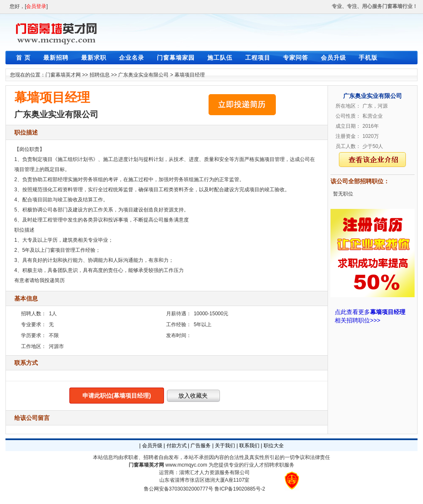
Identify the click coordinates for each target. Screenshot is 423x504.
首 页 (23, 58)
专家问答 (296, 58)
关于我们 (225, 446)
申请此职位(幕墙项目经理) (117, 396)
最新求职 (94, 58)
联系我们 (249, 446)
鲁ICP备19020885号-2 (240, 489)
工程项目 (258, 58)
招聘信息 (100, 75)
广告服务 (201, 446)
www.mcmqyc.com (186, 465)
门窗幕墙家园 (176, 58)
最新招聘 (56, 58)
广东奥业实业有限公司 (143, 75)
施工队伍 (220, 58)
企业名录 (132, 58)
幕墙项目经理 (190, 75)
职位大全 (274, 446)
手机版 (368, 58)
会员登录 (36, 6)
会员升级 (333, 58)
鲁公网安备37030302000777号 (178, 489)
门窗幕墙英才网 (63, 75)
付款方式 (177, 446)
